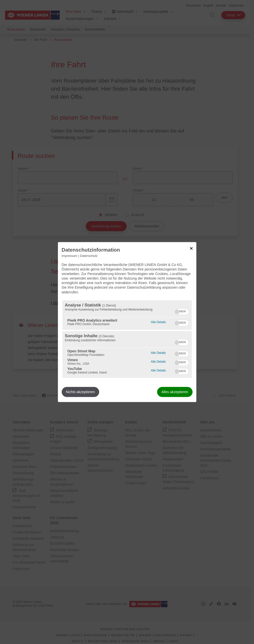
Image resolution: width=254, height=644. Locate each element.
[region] (127, 339)
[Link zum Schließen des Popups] (191, 248)
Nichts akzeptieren (80, 392)
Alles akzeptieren (175, 392)
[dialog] (127, 322)
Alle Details (158, 321)
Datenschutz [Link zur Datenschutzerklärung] (89, 256)
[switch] (181, 311)
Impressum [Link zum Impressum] (69, 256)
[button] (177, 312)
